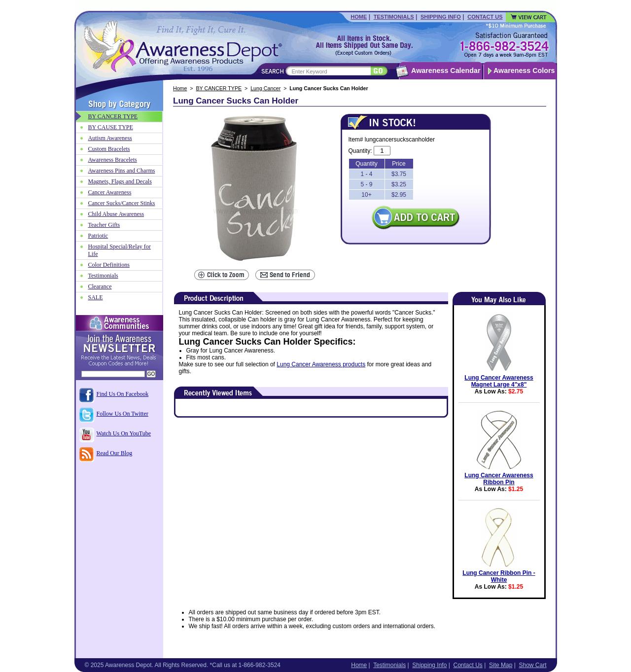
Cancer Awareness (110, 192)
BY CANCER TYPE (219, 88)
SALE (96, 297)
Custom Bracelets (109, 149)
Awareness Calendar (446, 71)
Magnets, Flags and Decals (120, 181)
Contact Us (485, 17)
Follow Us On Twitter (123, 414)
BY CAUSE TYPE (111, 127)
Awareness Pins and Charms (122, 171)
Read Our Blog (115, 453)
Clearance (100, 286)
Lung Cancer (265, 88)
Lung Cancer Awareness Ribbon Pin (499, 479)
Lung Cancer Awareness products (321, 364)
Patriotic (98, 236)
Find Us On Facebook (123, 394)
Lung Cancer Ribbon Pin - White (499, 576)
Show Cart (532, 665)
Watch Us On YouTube (124, 433)
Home (359, 17)
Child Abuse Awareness (116, 214)
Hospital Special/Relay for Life (120, 250)
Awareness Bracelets (113, 160)
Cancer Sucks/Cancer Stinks (122, 203)
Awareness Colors (524, 71)
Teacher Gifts (104, 225)
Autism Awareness (110, 138)
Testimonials (394, 17)
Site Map (501, 665)
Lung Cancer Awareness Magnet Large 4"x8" (499, 381)
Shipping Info (441, 17)
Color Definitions (109, 265)
